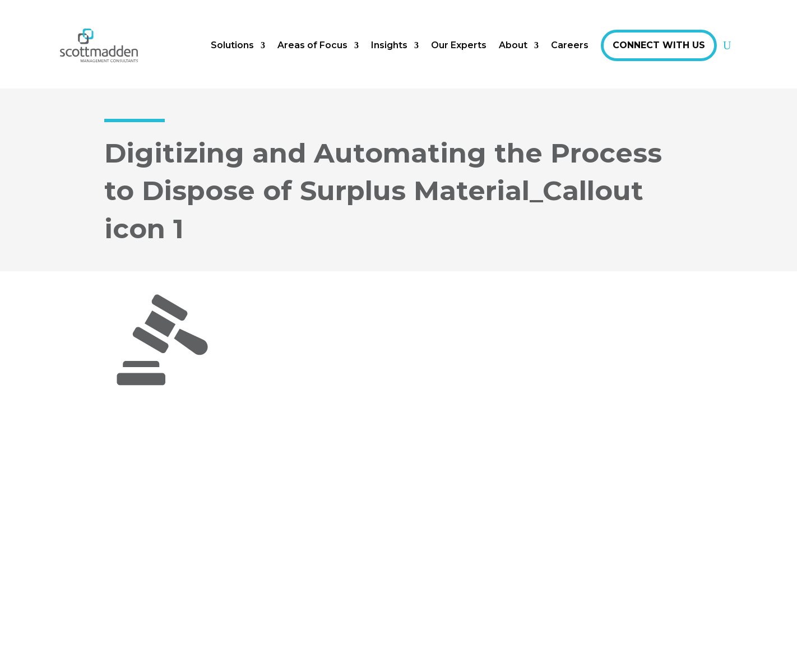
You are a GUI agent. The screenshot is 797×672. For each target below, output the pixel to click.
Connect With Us (659, 45)
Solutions (232, 45)
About (513, 45)
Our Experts (459, 45)
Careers (570, 45)
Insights (389, 45)
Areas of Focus (312, 45)
